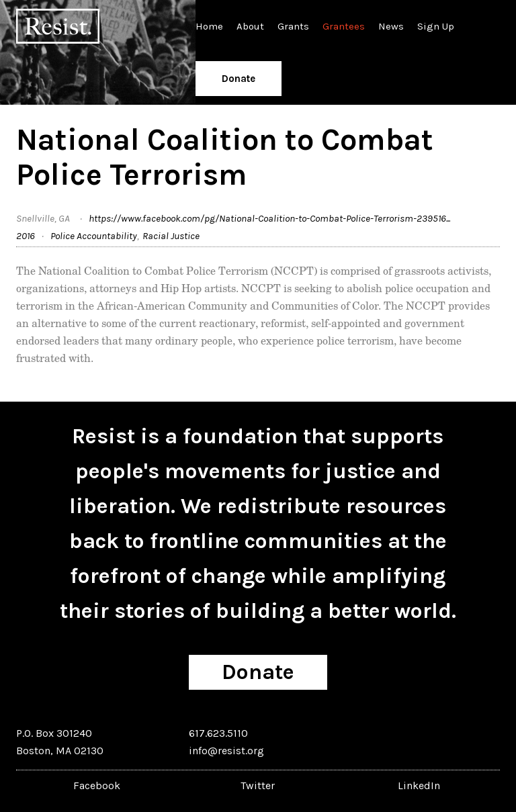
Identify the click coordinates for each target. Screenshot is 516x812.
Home (209, 26)
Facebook (97, 785)
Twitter (258, 785)
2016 (26, 236)
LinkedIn (419, 785)
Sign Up (436, 26)
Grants (293, 26)
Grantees (344, 26)
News (391, 26)
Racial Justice (171, 236)
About (250, 26)
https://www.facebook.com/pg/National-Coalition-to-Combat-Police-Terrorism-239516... (269, 218)
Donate (239, 79)
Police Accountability (94, 236)
